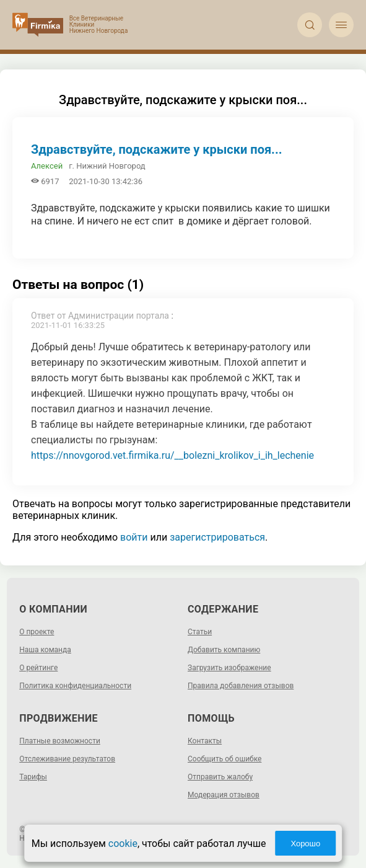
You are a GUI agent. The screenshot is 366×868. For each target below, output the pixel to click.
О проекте (37, 632)
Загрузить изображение (229, 668)
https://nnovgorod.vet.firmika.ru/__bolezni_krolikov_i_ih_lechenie (172, 455)
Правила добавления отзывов (241, 686)
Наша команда (45, 650)
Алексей (47, 166)
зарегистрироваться (217, 537)
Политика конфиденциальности (75, 686)
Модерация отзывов (224, 795)
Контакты (205, 741)
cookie (123, 844)
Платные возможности (60, 741)
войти (134, 537)
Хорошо (305, 844)
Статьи (200, 632)
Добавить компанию (224, 650)
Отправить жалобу (220, 777)
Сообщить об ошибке (224, 759)
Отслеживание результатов (67, 759)
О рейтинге (38, 668)
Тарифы (33, 777)
